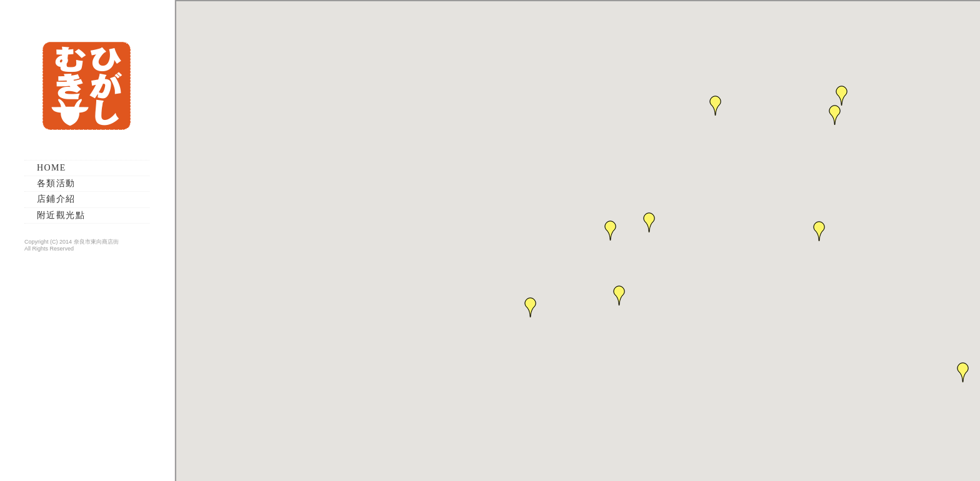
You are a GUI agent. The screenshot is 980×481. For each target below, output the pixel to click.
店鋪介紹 (56, 199)
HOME (52, 168)
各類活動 (56, 183)
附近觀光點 (61, 215)
